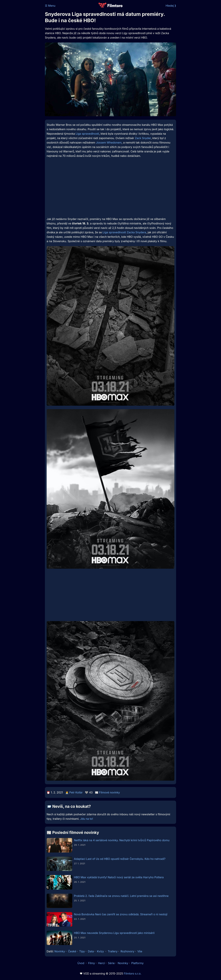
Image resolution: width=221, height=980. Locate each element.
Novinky (60, 951)
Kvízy (100, 951)
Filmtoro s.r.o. (133, 974)
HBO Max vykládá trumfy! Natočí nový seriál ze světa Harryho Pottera (119, 877)
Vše (140, 951)
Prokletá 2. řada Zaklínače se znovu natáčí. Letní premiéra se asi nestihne (121, 896)
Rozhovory (127, 951)
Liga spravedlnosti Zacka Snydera (124, 232)
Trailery (113, 951)
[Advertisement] (110, 190)
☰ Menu (50, 6)
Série (111, 963)
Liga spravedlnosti (87, 134)
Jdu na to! (87, 819)
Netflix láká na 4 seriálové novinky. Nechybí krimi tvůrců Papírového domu (122, 840)
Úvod (81, 963)
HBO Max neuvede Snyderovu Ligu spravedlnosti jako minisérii (114, 933)
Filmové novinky (109, 792)
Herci (101, 963)
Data (91, 951)
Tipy (82, 951)
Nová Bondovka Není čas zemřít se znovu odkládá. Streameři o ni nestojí (121, 914)
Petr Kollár (76, 792)
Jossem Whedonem (109, 143)
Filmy (92, 963)
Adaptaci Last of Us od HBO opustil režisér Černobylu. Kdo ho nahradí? (120, 859)
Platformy (137, 963)
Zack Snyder (143, 138)
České (72, 951)
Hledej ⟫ (171, 6)
